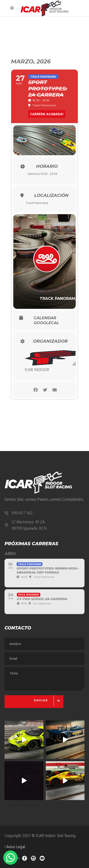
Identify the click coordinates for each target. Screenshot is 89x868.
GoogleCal (46, 323)
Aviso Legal (16, 847)
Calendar (45, 318)
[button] (10, 858)
